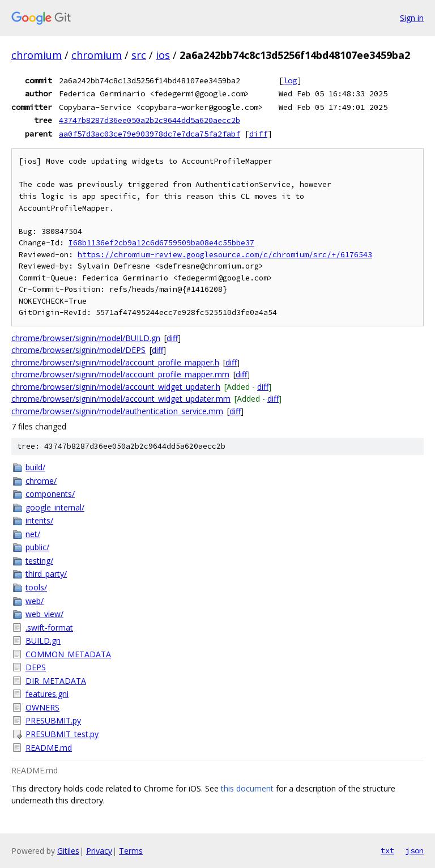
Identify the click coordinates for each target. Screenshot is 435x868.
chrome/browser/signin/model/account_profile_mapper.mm (120, 374)
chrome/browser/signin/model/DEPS (78, 350)
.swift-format (49, 627)
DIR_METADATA (56, 681)
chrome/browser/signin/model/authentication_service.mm (117, 411)
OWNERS (42, 707)
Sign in (412, 18)
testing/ (39, 561)
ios (163, 55)
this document (247, 788)
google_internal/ (55, 507)
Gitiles (68, 851)
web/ (35, 601)
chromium (37, 55)
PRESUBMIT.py (53, 720)
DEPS (36, 667)
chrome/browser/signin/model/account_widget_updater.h (116, 387)
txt (387, 850)
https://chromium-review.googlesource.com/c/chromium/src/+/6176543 (225, 255)
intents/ (39, 520)
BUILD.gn (43, 641)
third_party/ (46, 574)
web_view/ (44, 614)
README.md (49, 748)
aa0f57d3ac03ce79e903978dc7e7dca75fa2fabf (150, 134)
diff (258, 134)
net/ (33, 534)
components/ (50, 494)
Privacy (99, 851)
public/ (37, 547)
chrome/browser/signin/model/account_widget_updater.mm (121, 399)
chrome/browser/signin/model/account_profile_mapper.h (115, 362)
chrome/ (41, 481)
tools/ (36, 587)
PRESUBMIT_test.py (62, 734)
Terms (131, 851)
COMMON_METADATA (68, 654)
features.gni (47, 694)
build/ (35, 467)
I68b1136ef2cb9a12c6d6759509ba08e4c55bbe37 (161, 243)
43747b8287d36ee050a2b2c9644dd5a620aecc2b (150, 120)
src (139, 55)
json (415, 850)
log (290, 80)
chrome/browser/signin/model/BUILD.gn (86, 338)
